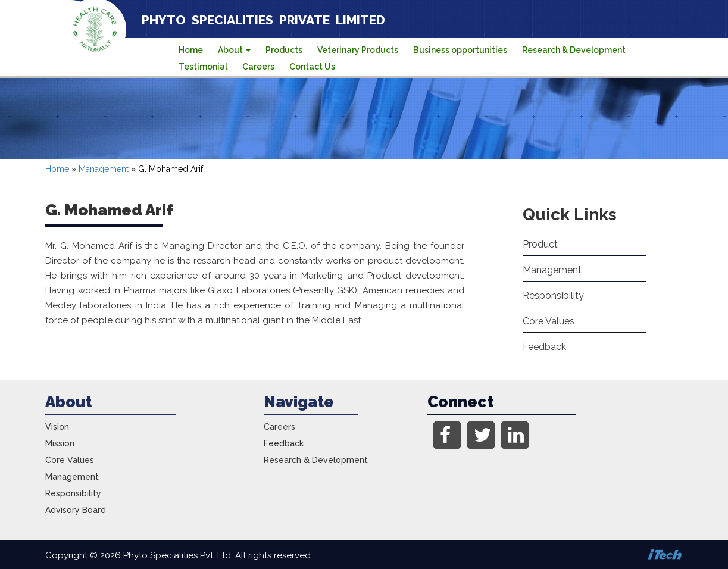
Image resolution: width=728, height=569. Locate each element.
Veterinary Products (358, 50)
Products (284, 50)
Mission (60, 443)
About (234, 50)
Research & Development (574, 50)
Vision (57, 427)
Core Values (549, 321)
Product (540, 244)
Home (191, 50)
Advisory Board (76, 510)
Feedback (544, 347)
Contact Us (312, 67)
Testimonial (203, 67)
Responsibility (553, 296)
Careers (258, 67)
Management (104, 169)
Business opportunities (460, 50)
